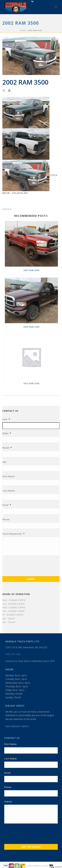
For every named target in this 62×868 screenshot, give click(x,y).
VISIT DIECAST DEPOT (17, 726)
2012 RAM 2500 (31, 383)
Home (23, 30)
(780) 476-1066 (13, 654)
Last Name (9, 491)
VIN (4, 462)
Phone (6, 520)
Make (7, 433)
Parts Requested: (13, 534)
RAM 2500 (7, 209)
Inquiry (8, 802)
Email (7, 505)
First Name (9, 476)
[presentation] (26, 565)
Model (7, 448)
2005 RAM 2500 (31, 327)
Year (6, 419)
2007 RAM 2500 (31, 270)
